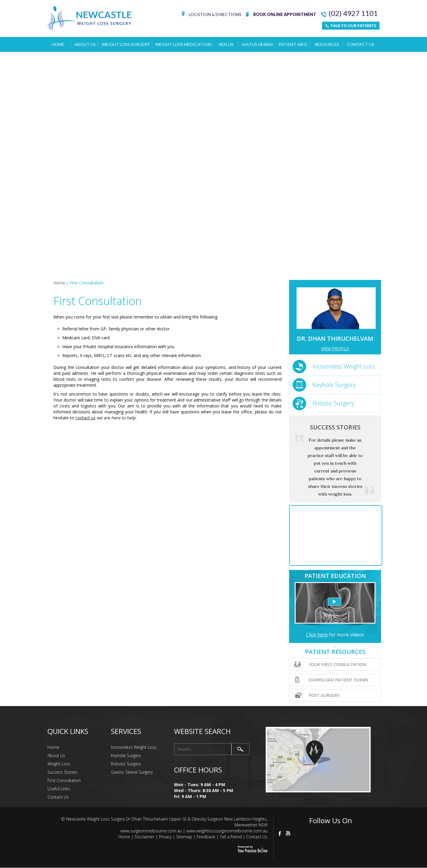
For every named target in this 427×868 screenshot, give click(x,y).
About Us (85, 44)
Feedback (206, 837)
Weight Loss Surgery (126, 44)
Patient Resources (335, 652)
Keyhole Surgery (334, 385)
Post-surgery (324, 695)
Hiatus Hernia (258, 44)
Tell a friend (231, 837)
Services (126, 731)
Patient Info (293, 44)
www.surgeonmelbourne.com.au (151, 831)
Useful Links (59, 789)
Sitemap (184, 837)
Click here (317, 635)
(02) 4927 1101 (349, 13)
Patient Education (335, 576)
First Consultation (64, 780)
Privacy (165, 837)
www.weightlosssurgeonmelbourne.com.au (227, 831)
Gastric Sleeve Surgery (132, 772)
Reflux (226, 44)
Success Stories (335, 427)
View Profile (335, 349)
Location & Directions (211, 15)
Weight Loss (59, 764)
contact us (85, 418)
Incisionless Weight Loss (344, 366)
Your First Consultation (337, 664)
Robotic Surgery (333, 403)
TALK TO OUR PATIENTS (351, 26)
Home (58, 44)
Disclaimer (145, 837)
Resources (327, 44)
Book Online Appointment (281, 15)
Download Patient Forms (338, 680)
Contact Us (361, 44)
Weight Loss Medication (183, 44)
